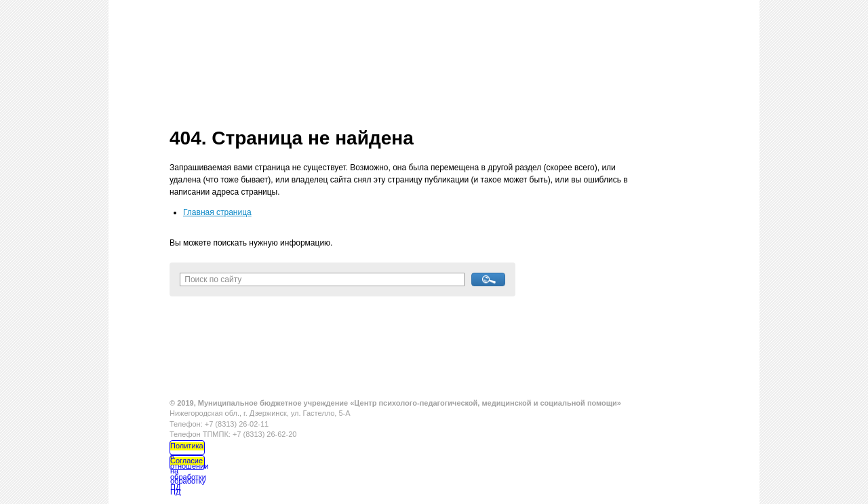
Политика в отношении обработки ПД (188, 448)
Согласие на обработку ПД (188, 463)
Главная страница (217, 212)
